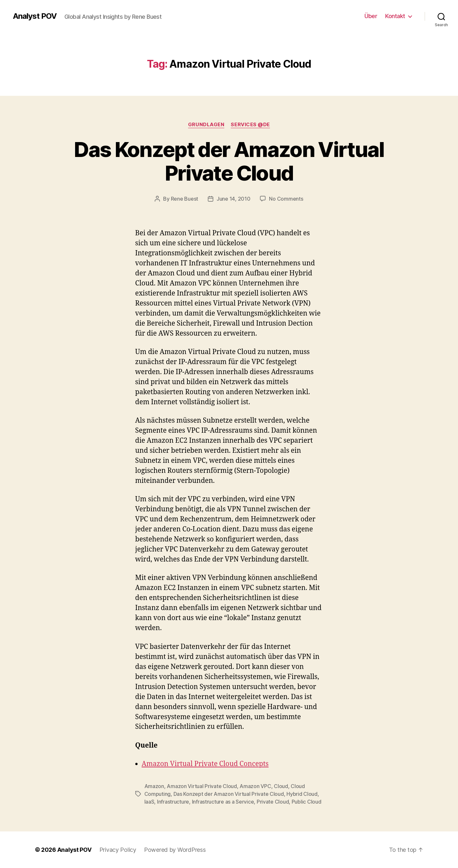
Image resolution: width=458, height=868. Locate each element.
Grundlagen (206, 125)
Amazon (154, 786)
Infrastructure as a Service (223, 802)
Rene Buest (184, 199)
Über (371, 16)
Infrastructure (173, 802)
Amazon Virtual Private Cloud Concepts (205, 764)
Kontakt (395, 16)
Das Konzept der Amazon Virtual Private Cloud (229, 161)
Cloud (281, 786)
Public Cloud (307, 802)
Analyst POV (35, 16)
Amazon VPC (255, 786)
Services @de (250, 125)
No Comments (286, 199)
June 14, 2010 (234, 199)
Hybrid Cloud (302, 794)
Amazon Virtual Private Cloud (202, 786)
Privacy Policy (118, 850)
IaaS (149, 802)
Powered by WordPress (175, 850)
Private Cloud (273, 802)
